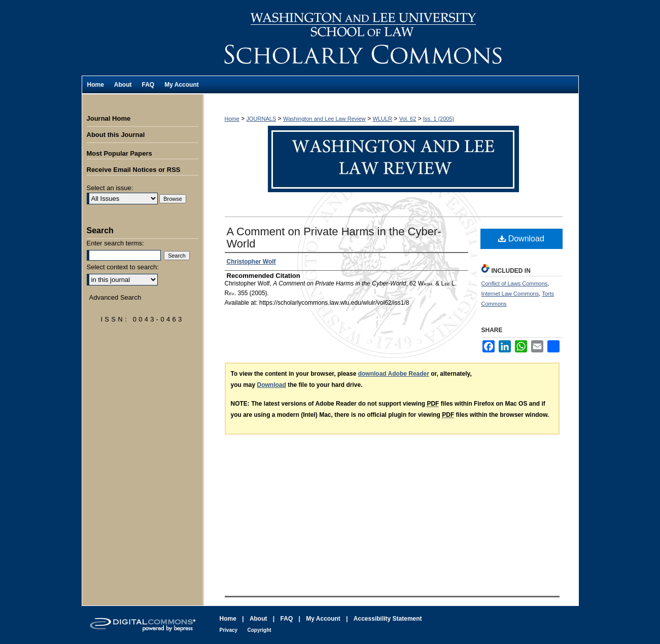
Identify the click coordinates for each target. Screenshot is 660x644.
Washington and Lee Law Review (391, 38)
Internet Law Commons (510, 294)
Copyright (259, 630)
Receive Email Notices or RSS (134, 170)
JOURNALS (262, 119)
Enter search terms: (115, 243)
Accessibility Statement (388, 619)
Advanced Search (115, 297)
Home (232, 119)
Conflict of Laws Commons (515, 283)
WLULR (383, 119)
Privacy (229, 630)
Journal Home (109, 118)
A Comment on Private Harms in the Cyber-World (334, 238)
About (258, 619)
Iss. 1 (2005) (439, 119)
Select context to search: (123, 267)
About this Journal (116, 135)
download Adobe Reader (394, 374)
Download (521, 239)
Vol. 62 (408, 119)
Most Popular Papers (119, 153)
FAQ (287, 619)
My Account (323, 619)
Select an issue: (110, 188)
